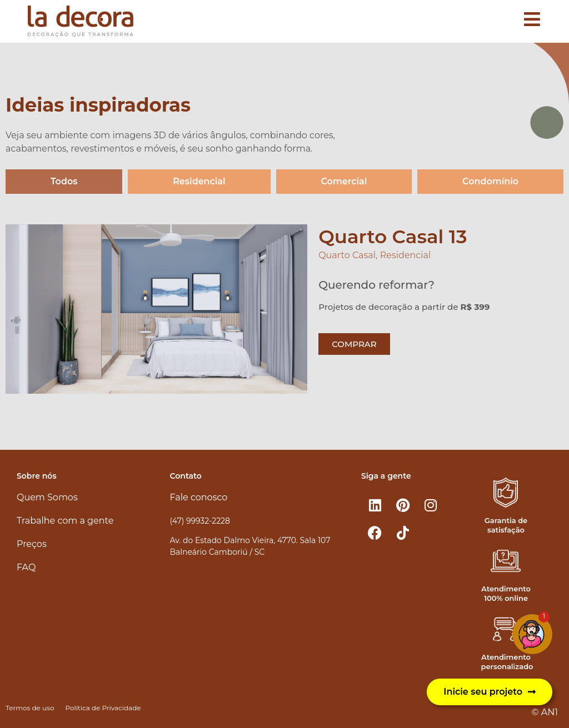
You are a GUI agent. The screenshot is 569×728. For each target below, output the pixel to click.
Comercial (344, 181)
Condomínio (490, 181)
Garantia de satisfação (506, 525)
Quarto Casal (347, 255)
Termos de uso (30, 708)
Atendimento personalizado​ (507, 662)
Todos (64, 181)
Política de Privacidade (103, 708)
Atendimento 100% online (506, 593)
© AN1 (545, 712)
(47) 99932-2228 (200, 521)
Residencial (199, 181)
